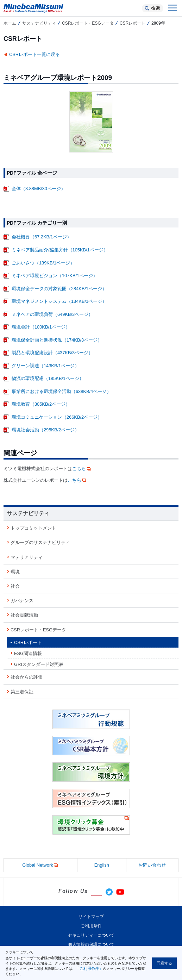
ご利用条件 (91, 926)
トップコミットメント (33, 528)
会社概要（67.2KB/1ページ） (42, 237)
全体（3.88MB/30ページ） (39, 189)
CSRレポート (133, 23)
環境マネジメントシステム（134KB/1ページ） (59, 301)
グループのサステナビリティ (40, 542)
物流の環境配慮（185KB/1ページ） (48, 378)
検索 (155, 8)
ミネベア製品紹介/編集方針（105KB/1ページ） (60, 250)
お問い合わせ (152, 865)
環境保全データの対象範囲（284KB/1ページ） (59, 289)
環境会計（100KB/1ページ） (41, 327)
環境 (15, 572)
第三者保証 (22, 692)
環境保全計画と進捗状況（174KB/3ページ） (57, 340)
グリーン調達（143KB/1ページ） (45, 366)
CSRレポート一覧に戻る (34, 54)
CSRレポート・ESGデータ (88, 23)
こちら (82, 469)
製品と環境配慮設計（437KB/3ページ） (52, 353)
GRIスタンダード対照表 (39, 664)
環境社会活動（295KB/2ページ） (45, 430)
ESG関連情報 (28, 653)
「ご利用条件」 (89, 968)
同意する (164, 963)
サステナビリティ (39, 23)
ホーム (10, 23)
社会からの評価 (27, 677)
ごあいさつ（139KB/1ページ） (43, 263)
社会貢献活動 (24, 615)
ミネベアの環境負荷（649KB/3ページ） (52, 314)
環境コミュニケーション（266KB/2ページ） (57, 417)
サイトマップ (91, 917)
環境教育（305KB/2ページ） (41, 404)
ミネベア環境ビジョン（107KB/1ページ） (55, 276)
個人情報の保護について (91, 944)
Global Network (40, 865)
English (102, 865)
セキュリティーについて (91, 935)
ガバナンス (22, 601)
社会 (15, 586)
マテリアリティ (27, 557)
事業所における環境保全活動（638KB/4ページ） (61, 391)
